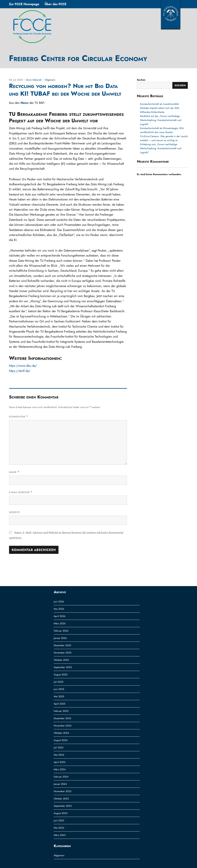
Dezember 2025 (62, 645)
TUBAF (171, 14)
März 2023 (60, 835)
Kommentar (19, 417)
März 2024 (60, 769)
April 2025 (60, 704)
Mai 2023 (59, 828)
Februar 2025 (61, 711)
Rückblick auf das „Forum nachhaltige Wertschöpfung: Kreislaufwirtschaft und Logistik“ (161, 120)
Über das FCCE (56, 4)
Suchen (141, 80)
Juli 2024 (58, 747)
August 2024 (61, 740)
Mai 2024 (59, 755)
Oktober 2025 (61, 660)
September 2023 (63, 806)
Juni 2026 (59, 602)
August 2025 (61, 675)
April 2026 (60, 616)
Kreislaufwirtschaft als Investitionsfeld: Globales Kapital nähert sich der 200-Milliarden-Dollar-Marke (160, 108)
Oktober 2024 (61, 733)
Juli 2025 (58, 682)
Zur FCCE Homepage (24, 4)
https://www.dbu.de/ (23, 366)
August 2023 (61, 813)
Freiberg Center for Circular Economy (78, 58)
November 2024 (63, 726)
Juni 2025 (59, 689)
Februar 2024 (61, 777)
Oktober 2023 (61, 799)
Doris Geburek (34, 80)
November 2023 (63, 791)
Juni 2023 (59, 820)
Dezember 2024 (62, 718)
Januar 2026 (60, 638)
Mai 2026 (59, 609)
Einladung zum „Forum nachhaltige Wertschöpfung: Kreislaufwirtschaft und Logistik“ (161, 148)
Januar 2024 (60, 784)
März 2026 (60, 623)
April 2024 (60, 762)
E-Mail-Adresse (21, 492)
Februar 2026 (61, 631)
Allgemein (50, 80)
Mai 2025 (59, 696)
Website (15, 512)
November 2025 (63, 653)
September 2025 (63, 667)
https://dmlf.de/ (20, 371)
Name (14, 472)
